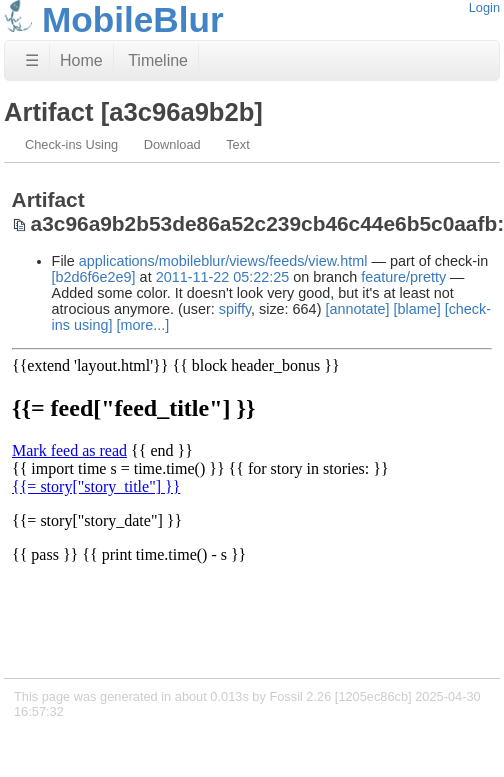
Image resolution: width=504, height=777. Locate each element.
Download (172, 144)
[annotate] (357, 309)
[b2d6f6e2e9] (94, 277)
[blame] (416, 309)
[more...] (142, 325)
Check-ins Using (71, 144)
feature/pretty (403, 277)
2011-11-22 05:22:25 (223, 277)
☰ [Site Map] (32, 60)
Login (484, 7)
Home (81, 60)
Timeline (158, 60)
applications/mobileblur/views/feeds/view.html (223, 261)
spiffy (235, 309)
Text (237, 144)
